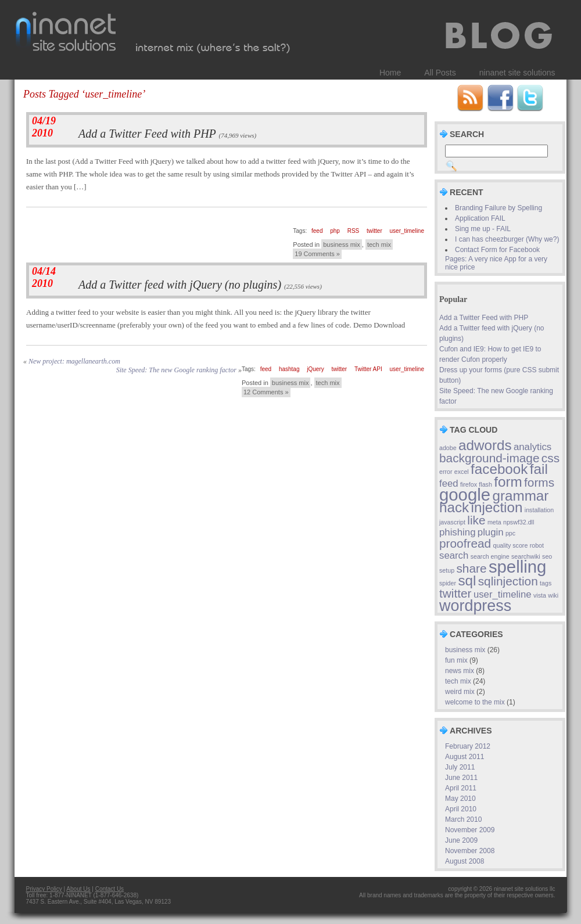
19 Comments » (317, 254)
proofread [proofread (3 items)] (465, 543)
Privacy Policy (44, 889)
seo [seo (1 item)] (547, 556)
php (335, 231)
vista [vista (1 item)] (540, 595)
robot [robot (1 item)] (537, 545)
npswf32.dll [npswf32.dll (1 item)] (519, 522)
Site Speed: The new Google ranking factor (176, 370)
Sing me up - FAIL (483, 229)
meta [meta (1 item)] (494, 522)
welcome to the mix (475, 702)
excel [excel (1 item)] (462, 472)
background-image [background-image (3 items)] (489, 458)
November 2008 (470, 851)
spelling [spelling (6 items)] (517, 567)
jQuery (315, 369)
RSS (354, 231)
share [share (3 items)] (471, 568)
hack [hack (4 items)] (454, 507)
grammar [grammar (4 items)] (520, 496)
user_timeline (407, 231)
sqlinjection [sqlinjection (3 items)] (508, 581)
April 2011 (461, 788)
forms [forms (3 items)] (539, 482)
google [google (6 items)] (465, 495)
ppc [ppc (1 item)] (510, 533)
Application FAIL (480, 218)
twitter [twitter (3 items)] (456, 593)
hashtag (289, 369)
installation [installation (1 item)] (539, 510)
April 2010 (461, 809)
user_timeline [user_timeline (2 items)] (503, 594)
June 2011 (461, 778)
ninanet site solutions (517, 73)
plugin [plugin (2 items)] (491, 532)
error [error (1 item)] (446, 472)
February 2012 (468, 746)
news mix (460, 671)
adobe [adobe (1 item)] (448, 448)
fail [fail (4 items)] (539, 469)
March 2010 (463, 819)
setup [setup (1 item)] (447, 570)
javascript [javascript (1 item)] (452, 522)
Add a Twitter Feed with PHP (147, 134)
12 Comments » (266, 392)
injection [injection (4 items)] (497, 507)
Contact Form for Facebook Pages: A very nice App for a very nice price (496, 258)
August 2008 (465, 861)
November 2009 (470, 830)
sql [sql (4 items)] (467, 580)
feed (317, 231)
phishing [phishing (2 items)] (457, 532)
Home (390, 73)
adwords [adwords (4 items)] (485, 445)
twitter (374, 231)
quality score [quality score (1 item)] (511, 545)
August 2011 (465, 757)
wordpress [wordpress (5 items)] (475, 606)
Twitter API (368, 369)
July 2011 (460, 767)
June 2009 (461, 840)
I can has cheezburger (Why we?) (507, 239)
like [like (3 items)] (476, 520)
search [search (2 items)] (454, 556)
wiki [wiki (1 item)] (553, 595)
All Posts (440, 73)
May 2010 (460, 799)
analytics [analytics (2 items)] (532, 447)
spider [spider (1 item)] (448, 583)
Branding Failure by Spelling (498, 208)
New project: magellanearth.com (74, 361)
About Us (78, 889)
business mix (342, 245)
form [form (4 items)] (508, 482)
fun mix (456, 660)
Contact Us (110, 889)
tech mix (379, 245)
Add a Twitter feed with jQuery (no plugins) (180, 285)
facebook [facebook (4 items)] (499, 469)
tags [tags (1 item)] (546, 583)
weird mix (460, 692)
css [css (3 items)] (550, 458)
